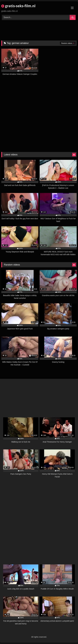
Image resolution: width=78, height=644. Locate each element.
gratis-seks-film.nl (18, 6)
